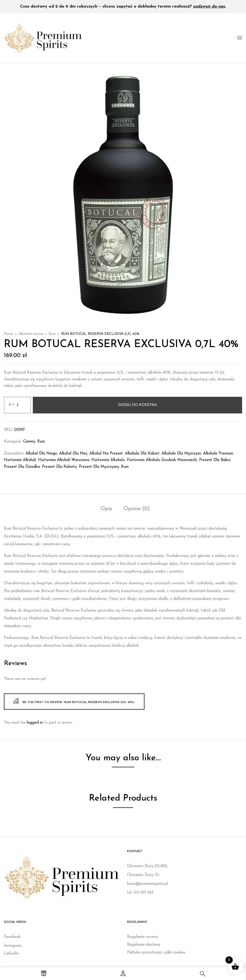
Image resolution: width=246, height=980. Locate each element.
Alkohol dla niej (73, 454)
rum (125, 467)
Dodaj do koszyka (138, 405)
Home (9, 334)
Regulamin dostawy (144, 945)
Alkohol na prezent (106, 454)
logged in (35, 723)
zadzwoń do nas (209, 7)
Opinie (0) (137, 509)
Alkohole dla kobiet (142, 454)
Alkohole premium (218, 454)
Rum (52, 334)
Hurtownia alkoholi (20, 460)
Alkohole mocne (31, 334)
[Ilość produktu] (17, 405)
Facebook (12, 937)
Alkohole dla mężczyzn (181, 454)
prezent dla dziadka (22, 467)
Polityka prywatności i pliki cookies (156, 953)
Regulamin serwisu (143, 937)
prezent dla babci (215, 460)
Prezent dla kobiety (59, 467)
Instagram (13, 946)
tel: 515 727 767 (140, 893)
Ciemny (29, 442)
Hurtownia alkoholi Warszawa (64, 460)
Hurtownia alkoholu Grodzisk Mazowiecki (162, 460)
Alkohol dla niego (41, 454)
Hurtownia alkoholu (108, 460)
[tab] (106, 510)
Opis (106, 509)
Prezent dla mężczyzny (99, 467)
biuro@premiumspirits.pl (147, 884)
